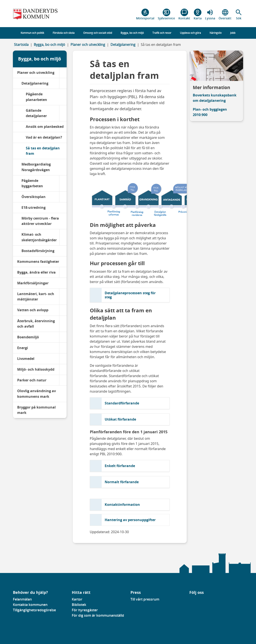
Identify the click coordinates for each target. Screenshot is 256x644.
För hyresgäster (85, 610)
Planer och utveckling (88, 45)
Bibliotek (79, 605)
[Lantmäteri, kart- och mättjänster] (63, 297)
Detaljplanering (123, 45)
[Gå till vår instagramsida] (196, 601)
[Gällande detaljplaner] (63, 113)
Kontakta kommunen (30, 605)
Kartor (77, 599)
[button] (239, 14)
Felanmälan (22, 599)
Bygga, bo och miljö (49, 45)
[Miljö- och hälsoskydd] (63, 369)
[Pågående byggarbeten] (63, 183)
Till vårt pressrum (145, 599)
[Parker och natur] (63, 380)
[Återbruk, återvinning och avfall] (63, 324)
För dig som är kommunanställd (98, 615)
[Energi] (63, 348)
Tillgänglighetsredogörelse (34, 610)
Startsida (21, 45)
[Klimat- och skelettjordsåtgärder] (63, 237)
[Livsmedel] (63, 359)
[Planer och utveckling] (63, 73)
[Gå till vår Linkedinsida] (193, 601)
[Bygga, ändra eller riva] (63, 272)
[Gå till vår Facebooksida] (190, 601)
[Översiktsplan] (63, 197)
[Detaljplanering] (63, 83)
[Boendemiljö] (63, 337)
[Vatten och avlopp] (63, 310)
